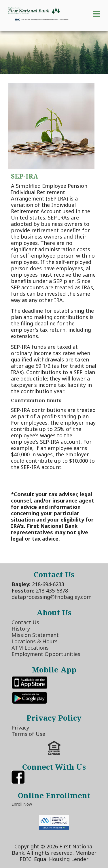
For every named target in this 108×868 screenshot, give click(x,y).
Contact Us (25, 622)
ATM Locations (30, 648)
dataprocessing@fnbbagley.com (52, 597)
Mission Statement (35, 635)
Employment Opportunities (46, 654)
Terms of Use (28, 734)
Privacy (20, 728)
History (21, 629)
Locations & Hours (35, 641)
